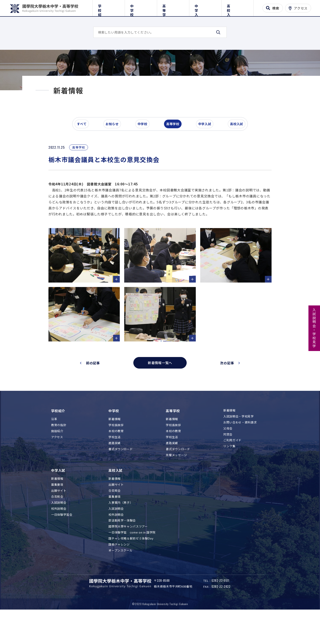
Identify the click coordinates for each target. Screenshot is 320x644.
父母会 (228, 455)
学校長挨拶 (116, 452)
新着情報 (115, 446)
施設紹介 (57, 457)
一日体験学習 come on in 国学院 (132, 559)
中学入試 (205, 7)
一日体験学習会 (62, 541)
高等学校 (173, 7)
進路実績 (115, 469)
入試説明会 (59, 529)
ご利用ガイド (232, 467)
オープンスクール (120, 577)
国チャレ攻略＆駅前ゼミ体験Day (131, 565)
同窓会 (228, 461)
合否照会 (57, 523)
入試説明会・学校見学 (314, 328)
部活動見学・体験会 (122, 547)
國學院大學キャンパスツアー (128, 553)
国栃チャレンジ (119, 571)
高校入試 (237, 7)
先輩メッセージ (176, 481)
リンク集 (229, 473)
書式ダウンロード (121, 475)
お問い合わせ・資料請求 (240, 449)
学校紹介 (109, 7)
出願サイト (59, 517)
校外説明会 (59, 535)
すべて (84, 154)
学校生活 (115, 463)
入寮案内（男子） (121, 529)
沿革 (54, 446)
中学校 (141, 7)
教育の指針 (59, 452)
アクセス (57, 463)
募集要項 (57, 511)
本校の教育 (116, 457)
